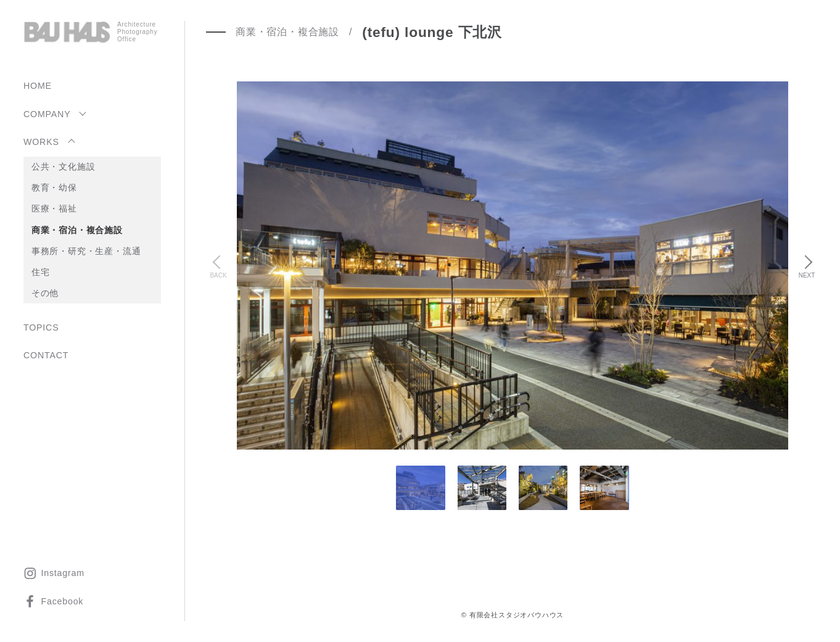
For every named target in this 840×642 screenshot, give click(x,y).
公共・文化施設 (64, 167)
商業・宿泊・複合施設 (77, 230)
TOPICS (41, 327)
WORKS (41, 142)
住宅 (41, 272)
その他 (45, 293)
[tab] (482, 488)
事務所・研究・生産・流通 (86, 251)
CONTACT (46, 355)
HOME (38, 86)
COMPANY (47, 114)
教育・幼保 (54, 187)
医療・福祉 (54, 208)
